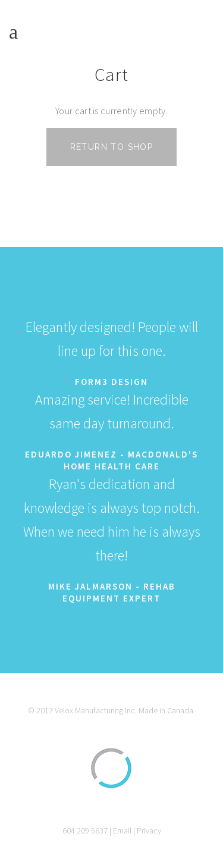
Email (122, 831)
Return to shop (112, 147)
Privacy (149, 831)
